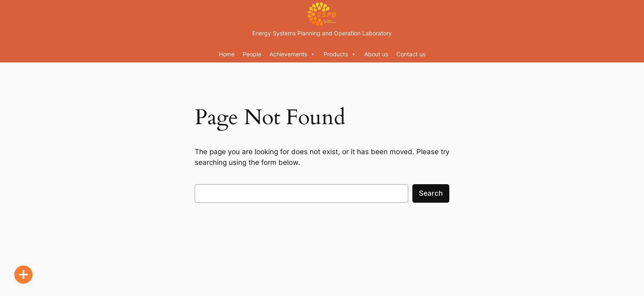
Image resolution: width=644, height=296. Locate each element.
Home (227, 54)
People (252, 54)
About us (376, 54)
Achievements (292, 54)
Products (340, 54)
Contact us (411, 54)
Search (431, 193)
